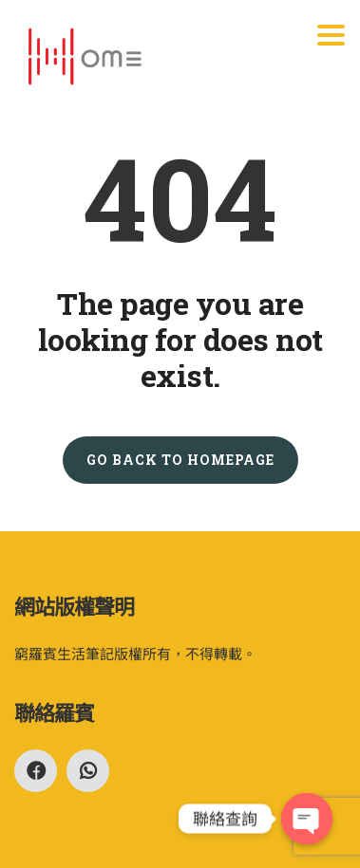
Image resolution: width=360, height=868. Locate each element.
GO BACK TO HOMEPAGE (180, 460)
